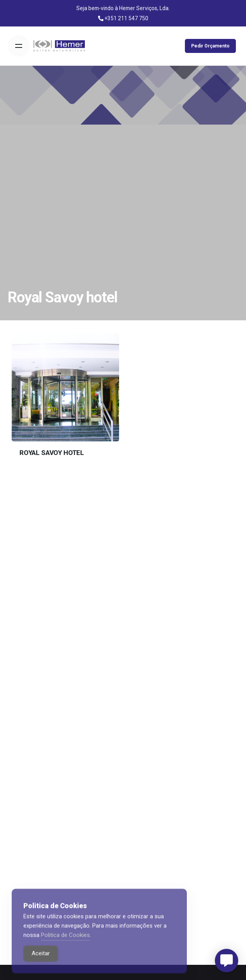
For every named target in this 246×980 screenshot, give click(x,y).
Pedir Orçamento (210, 46)
